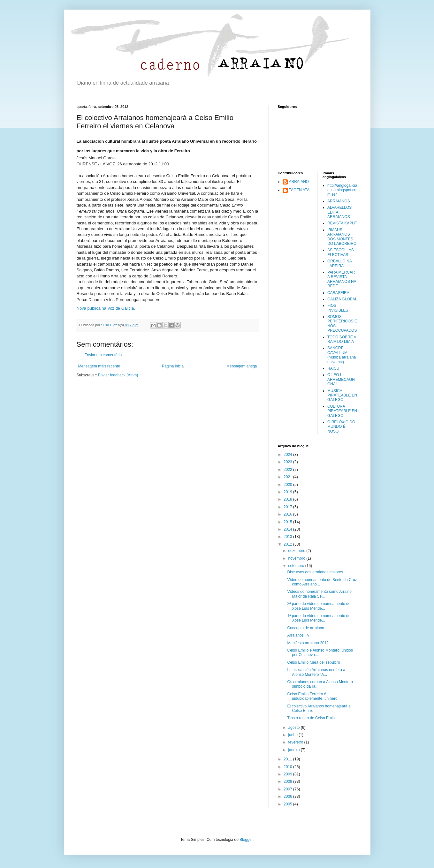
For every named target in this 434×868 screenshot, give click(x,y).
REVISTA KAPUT (342, 223)
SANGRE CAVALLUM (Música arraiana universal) (342, 355)
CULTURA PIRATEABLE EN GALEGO (342, 411)
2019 (288, 492)
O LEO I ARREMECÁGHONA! (341, 379)
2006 (288, 796)
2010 (288, 767)
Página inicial (173, 366)
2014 (288, 529)
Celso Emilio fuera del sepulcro (313, 662)
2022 (288, 470)
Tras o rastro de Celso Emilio (312, 718)
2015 (288, 522)
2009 (288, 774)
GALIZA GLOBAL (342, 299)
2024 (288, 455)
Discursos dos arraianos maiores (315, 572)
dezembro (297, 551)
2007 (288, 789)
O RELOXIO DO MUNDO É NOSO (341, 427)
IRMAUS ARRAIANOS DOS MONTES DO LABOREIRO (342, 237)
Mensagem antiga (242, 366)
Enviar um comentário (103, 355)
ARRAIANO (299, 182)
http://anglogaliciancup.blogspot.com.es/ (342, 190)
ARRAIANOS (339, 201)
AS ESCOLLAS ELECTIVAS (341, 252)
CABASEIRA (338, 293)
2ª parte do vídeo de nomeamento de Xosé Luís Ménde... (319, 606)
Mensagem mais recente (99, 366)
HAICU (333, 368)
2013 (288, 537)
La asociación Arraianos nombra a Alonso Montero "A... (316, 672)
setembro (297, 566)
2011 (288, 759)
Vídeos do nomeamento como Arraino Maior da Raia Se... (319, 594)
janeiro (294, 750)
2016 (288, 514)
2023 (288, 462)
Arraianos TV (298, 635)
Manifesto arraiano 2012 (308, 643)
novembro (297, 558)
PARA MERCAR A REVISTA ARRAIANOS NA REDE (342, 279)
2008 (288, 781)
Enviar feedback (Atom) (118, 375)
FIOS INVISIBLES (338, 308)
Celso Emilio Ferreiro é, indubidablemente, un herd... (314, 696)
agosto (294, 728)
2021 (288, 477)
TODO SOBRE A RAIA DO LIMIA (342, 339)
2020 (288, 485)
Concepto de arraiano (305, 628)
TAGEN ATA (299, 190)
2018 (288, 499)
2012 (288, 544)
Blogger (246, 840)
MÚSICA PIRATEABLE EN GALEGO (342, 395)
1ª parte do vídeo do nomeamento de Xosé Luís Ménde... (319, 618)
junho (293, 735)
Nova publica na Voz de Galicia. (106, 308)
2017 (288, 507)
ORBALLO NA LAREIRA (339, 263)
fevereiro (296, 742)
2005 (288, 804)
